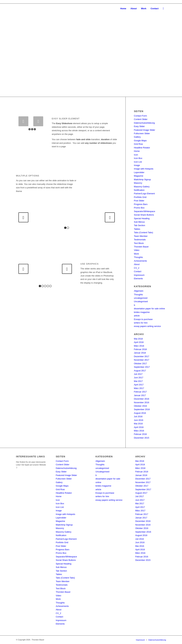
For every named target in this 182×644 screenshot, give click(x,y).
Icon (136, 155)
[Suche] (163, 9)
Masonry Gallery (142, 187)
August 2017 (140, 371)
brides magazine (142, 312)
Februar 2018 (140, 349)
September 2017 (142, 367)
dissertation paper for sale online (149, 309)
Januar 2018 (140, 353)
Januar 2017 (140, 395)
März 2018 (139, 346)
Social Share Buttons (144, 215)
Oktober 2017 (140, 364)
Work (136, 254)
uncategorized (141, 298)
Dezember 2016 (142, 399)
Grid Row (138, 144)
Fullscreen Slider (142, 133)
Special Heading (142, 218)
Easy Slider (139, 126)
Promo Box (139, 208)
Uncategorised (141, 301)
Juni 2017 (138, 378)
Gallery (137, 137)
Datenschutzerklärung (144, 123)
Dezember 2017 (142, 356)
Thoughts (138, 257)
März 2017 (139, 388)
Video (137, 250)
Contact (138, 271)
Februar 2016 (140, 434)
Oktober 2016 (140, 406)
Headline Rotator (142, 148)
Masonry (138, 183)
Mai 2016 (138, 424)
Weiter (175, 50)
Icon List (138, 162)
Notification (139, 190)
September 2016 (142, 409)
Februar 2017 (140, 392)
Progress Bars (141, 204)
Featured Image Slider (144, 130)
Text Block (139, 243)
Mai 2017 (138, 381)
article (137, 316)
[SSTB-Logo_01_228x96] (23, 9)
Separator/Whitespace (144, 211)
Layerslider (139, 172)
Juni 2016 (138, 420)
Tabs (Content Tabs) (143, 232)
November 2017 (142, 360)
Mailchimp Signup (142, 179)
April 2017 (139, 385)
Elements (138, 279)
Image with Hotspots (144, 169)
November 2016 (142, 402)
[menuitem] (123, 9)
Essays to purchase (143, 319)
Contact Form (140, 116)
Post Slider (139, 201)
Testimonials (140, 240)
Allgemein (139, 291)
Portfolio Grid (140, 197)
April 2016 (139, 427)
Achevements (140, 261)
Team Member (141, 236)
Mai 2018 (138, 339)
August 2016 (140, 413)
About (137, 264)
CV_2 (137, 268)
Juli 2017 (138, 374)
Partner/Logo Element (144, 194)
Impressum (139, 275)
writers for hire (141, 323)
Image (137, 165)
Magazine (138, 176)
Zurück (7, 50)
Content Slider (141, 119)
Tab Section (139, 225)
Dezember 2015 (142, 438)
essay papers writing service (147, 326)
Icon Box (138, 158)
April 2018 (139, 342)
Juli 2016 (138, 416)
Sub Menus (139, 222)
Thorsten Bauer (141, 247)
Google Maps (140, 141)
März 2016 (139, 431)
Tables (137, 229)
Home (137, 151)
